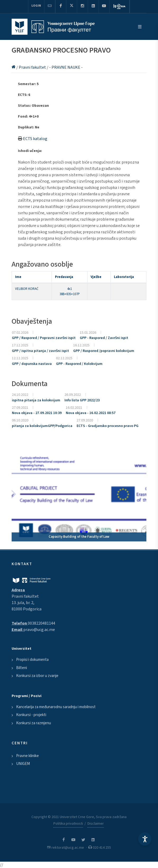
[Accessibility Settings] (145, 839)
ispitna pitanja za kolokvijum (36, 400)
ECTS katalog (35, 139)
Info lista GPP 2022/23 (82, 400)
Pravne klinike (27, 756)
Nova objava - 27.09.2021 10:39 (37, 413)
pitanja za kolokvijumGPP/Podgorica (42, 426)
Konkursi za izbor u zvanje (37, 676)
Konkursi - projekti (31, 715)
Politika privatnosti (68, 824)
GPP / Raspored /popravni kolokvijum (104, 351)
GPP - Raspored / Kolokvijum (79, 364)
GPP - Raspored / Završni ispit (104, 338)
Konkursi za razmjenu (34, 723)
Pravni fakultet (33, 67)
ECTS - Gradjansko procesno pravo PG (108, 426)
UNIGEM (23, 764)
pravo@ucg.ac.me (39, 630)
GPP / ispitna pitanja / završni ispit (40, 351)
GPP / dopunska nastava (32, 364)
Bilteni (22, 668)
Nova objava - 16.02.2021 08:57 (91, 413)
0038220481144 (41, 623)
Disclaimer (96, 824)
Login (36, 6)
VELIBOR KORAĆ (27, 289)
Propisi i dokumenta (32, 660)
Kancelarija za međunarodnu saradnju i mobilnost (56, 707)
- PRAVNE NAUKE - (66, 67)
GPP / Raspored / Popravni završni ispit (44, 338)
